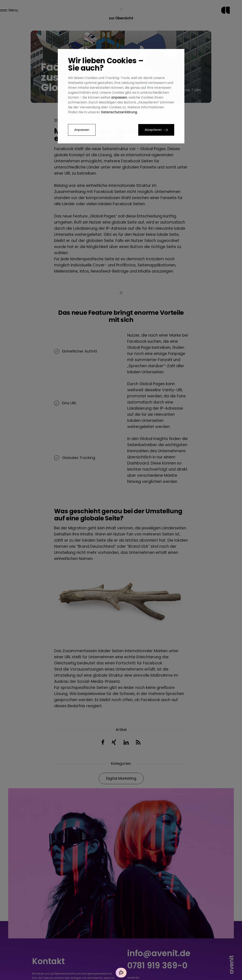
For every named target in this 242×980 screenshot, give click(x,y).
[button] (156, 130)
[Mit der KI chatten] (121, 973)
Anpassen (82, 130)
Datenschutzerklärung (119, 112)
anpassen (119, 97)
